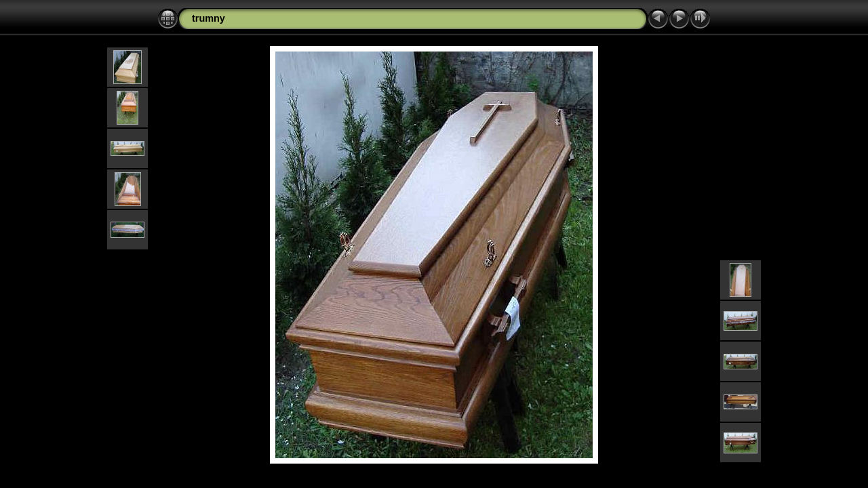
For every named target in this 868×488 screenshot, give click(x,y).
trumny (209, 18)
